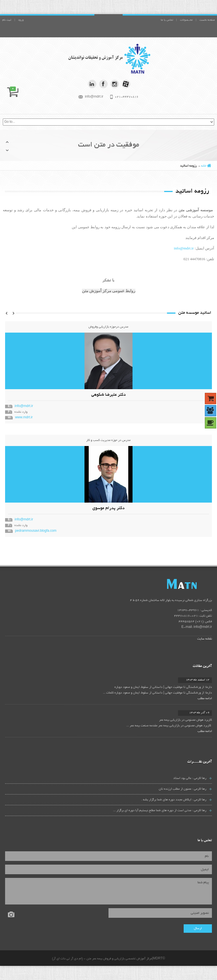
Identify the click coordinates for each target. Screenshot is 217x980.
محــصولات (186, 20)
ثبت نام (7, 20)
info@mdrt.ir (184, 248)
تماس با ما (167, 20)
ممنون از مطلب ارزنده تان (175, 789)
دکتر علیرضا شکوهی (108, 395)
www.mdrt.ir (24, 418)
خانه (204, 166)
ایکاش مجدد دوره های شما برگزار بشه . (166, 800)
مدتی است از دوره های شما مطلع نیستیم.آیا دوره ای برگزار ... (152, 811)
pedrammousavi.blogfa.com (36, 531)
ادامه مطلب (205, 699)
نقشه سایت (205, 639)
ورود (21, 20)
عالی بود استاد (182, 778)
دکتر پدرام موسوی (108, 508)
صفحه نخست (207, 20)
